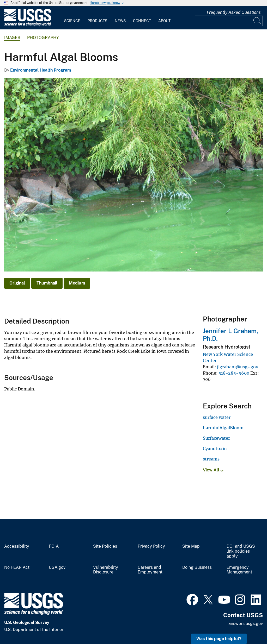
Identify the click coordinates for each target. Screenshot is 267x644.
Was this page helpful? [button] (219, 639)
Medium (77, 283)
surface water (217, 417)
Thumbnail (47, 283)
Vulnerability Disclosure (106, 570)
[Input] (229, 21)
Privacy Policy (151, 546)
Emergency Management (239, 570)
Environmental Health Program (41, 70)
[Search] (258, 21)
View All (213, 470)
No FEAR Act (17, 567)
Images (12, 38)
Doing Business (197, 567)
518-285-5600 (234, 373)
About (164, 21)
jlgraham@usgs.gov (238, 367)
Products (97, 21)
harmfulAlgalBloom (223, 428)
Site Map (191, 546)
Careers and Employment (150, 570)
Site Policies (105, 546)
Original (17, 283)
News (120, 21)
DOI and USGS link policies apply (241, 551)
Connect (142, 21)
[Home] (28, 25)
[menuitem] (72, 18)
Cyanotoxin (215, 449)
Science (72, 21)
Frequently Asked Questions (234, 12)
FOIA (54, 546)
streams (211, 459)
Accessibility (17, 546)
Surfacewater (216, 438)
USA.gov (57, 567)
